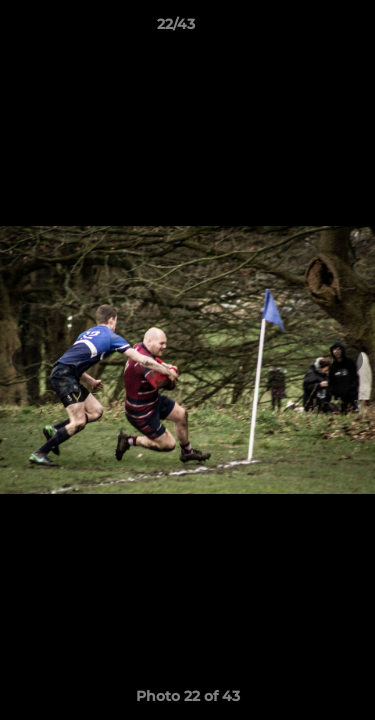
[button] (303, 29)
